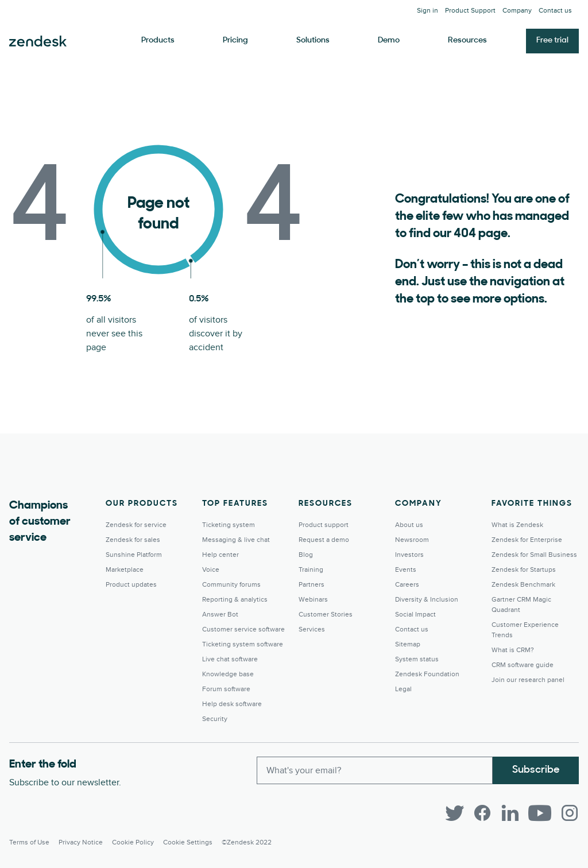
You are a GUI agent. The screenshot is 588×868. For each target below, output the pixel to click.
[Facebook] (482, 813)
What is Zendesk (517, 525)
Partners (312, 585)
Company (517, 11)
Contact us (555, 11)
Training (311, 570)
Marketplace (125, 570)
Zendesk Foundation (427, 674)
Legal (403, 689)
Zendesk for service (136, 525)
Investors (409, 555)
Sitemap (408, 644)
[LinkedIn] (510, 813)
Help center (220, 555)
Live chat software (230, 659)
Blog (306, 555)
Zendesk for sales (133, 540)
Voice (211, 570)
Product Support (470, 11)
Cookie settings (188, 842)
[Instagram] (570, 813)
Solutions (313, 40)
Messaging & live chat (236, 540)
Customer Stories (326, 615)
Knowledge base (228, 674)
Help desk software (232, 704)
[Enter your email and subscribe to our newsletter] (375, 770)
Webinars (313, 600)
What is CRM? (513, 650)
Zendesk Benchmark (523, 585)
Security (215, 719)
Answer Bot (220, 615)
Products (158, 40)
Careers (407, 585)
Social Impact (415, 615)
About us (409, 525)
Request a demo (324, 540)
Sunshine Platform (134, 555)
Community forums (231, 585)
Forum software (226, 689)
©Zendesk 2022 (247, 842)
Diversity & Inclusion (427, 600)
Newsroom (412, 540)
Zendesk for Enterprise (527, 540)
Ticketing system (229, 525)
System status (417, 659)
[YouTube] (540, 813)
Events (406, 570)
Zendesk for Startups (524, 570)
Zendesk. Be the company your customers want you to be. (38, 41)
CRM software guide (523, 665)
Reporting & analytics (235, 600)
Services (312, 629)
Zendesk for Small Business (534, 555)
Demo (389, 40)
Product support (324, 525)
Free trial (552, 40)
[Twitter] (455, 813)
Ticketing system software (243, 644)
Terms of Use (29, 842)
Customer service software (243, 629)
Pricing (235, 40)
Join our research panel (528, 680)
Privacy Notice (81, 842)
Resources (467, 40)
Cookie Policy (133, 842)
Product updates (131, 585)
